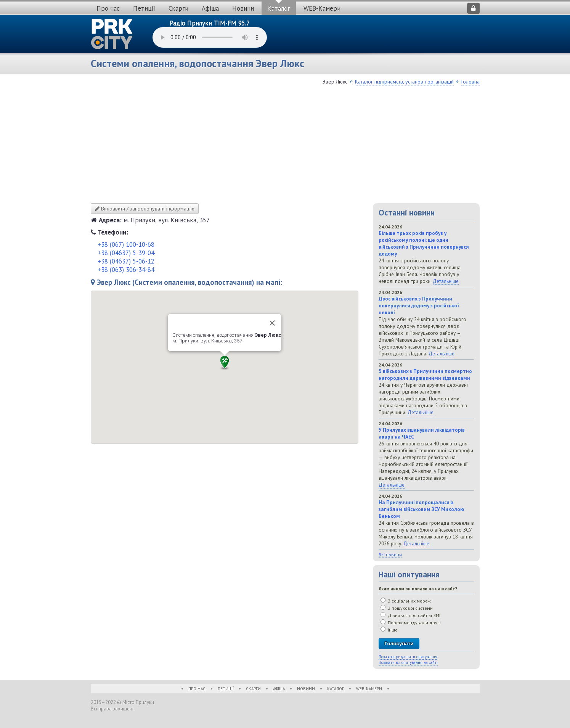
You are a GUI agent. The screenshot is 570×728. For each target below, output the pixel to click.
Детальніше (446, 281)
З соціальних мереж (406, 601)
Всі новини (390, 555)
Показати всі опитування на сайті (408, 662)
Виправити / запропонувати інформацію (145, 209)
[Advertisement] (285, 146)
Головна (470, 82)
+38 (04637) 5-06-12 (126, 261)
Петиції (144, 8)
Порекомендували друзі (411, 623)
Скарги (178, 8)
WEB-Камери (322, 8)
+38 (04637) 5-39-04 (126, 253)
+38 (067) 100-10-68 (126, 244)
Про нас (108, 8)
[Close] (272, 323)
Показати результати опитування (408, 657)
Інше (389, 630)
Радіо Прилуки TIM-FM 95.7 (210, 23)
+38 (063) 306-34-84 (126, 270)
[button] (225, 363)
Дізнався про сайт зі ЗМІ (410, 615)
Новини (243, 8)
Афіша (210, 8)
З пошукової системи (407, 608)
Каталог (279, 8)
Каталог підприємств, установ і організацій (404, 82)
